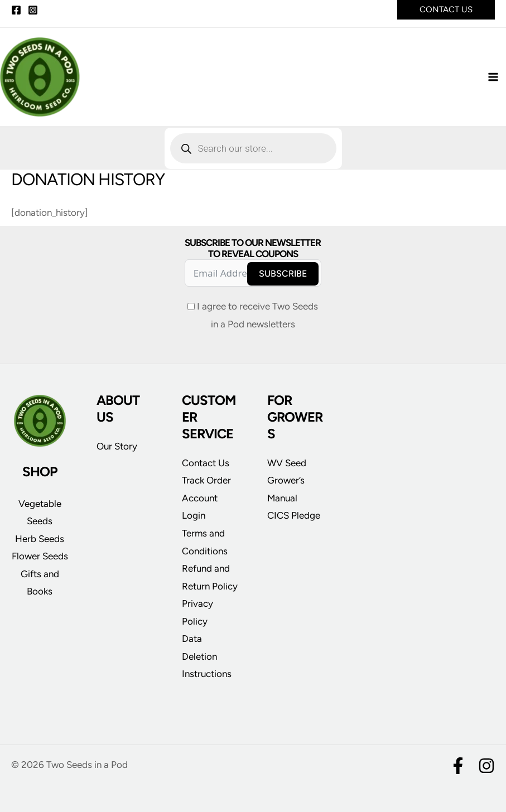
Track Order (206, 480)
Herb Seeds (40, 539)
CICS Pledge (294, 515)
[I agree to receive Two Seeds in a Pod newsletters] (191, 306)
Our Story (117, 446)
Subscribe (283, 274)
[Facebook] (16, 10)
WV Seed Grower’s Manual (287, 480)
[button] (446, 10)
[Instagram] (33, 10)
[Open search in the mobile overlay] (253, 152)
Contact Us (206, 463)
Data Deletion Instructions (207, 656)
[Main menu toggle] (494, 79)
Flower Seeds (40, 556)
